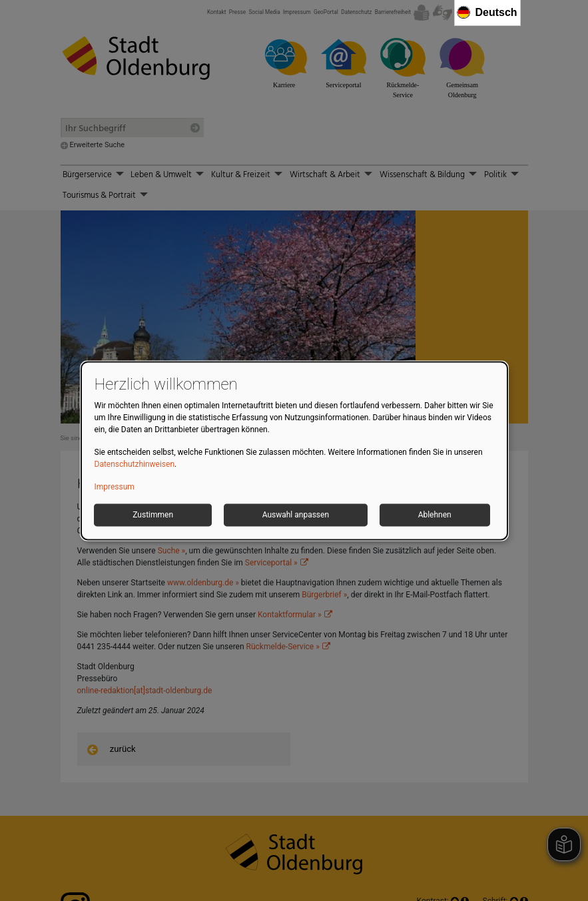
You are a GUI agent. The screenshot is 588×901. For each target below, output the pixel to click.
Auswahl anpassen (296, 515)
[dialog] (294, 450)
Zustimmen (153, 515)
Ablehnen (435, 515)
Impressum (115, 487)
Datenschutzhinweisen (135, 464)
